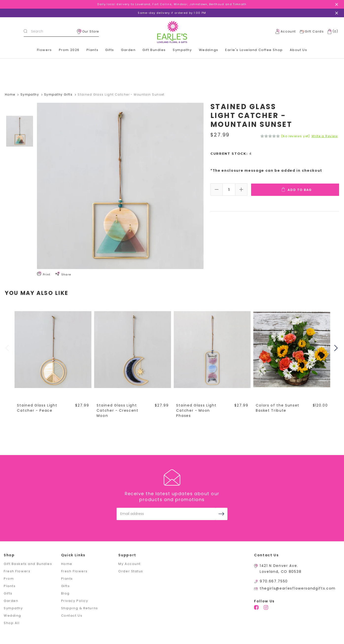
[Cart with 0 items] (332, 32)
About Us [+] (298, 50)
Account (286, 32)
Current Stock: (231, 154)
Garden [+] (128, 50)
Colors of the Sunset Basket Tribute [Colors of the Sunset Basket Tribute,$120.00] (278, 408)
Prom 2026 (69, 50)
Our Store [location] (88, 32)
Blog (65, 593)
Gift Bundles (154, 50)
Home (67, 564)
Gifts (8, 593)
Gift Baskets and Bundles (28, 564)
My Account (129, 564)
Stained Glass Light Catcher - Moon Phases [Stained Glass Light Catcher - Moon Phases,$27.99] (197, 410)
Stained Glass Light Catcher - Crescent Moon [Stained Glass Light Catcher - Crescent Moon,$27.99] (118, 410)
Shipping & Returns (80, 608)
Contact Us (72, 615)
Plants (92, 50)
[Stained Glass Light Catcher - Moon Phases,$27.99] (212, 349)
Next (337, 348)
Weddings (209, 50)
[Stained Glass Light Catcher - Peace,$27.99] (53, 349)
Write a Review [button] (325, 136)
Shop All (12, 623)
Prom (9, 578)
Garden (11, 601)
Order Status (131, 571)
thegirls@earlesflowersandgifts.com (298, 588)
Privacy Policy (75, 601)
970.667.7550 (274, 581)
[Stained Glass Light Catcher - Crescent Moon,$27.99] (133, 349)
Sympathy (182, 50)
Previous (8, 348)
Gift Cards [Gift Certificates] (312, 32)
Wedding (12, 615)
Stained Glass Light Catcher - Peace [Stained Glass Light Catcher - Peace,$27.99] (37, 408)
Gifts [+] (110, 50)
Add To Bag (297, 189)
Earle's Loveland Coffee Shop (254, 50)
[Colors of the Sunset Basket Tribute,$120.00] (292, 349)
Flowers (44, 50)
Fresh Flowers (17, 571)
